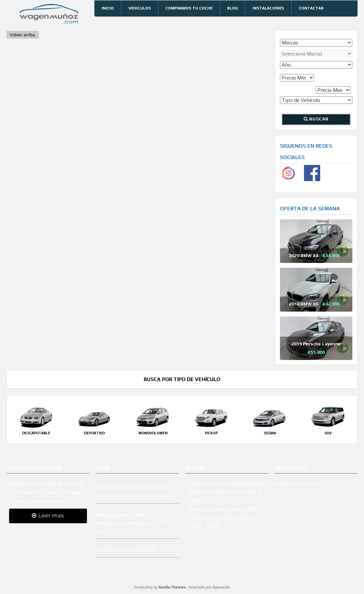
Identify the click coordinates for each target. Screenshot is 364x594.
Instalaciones (268, 8)
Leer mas (48, 516)
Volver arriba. (23, 35)
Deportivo (94, 433)
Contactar (311, 8)
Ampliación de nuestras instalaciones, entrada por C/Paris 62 (135, 523)
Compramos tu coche (189, 8)
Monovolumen (153, 433)
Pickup (211, 433)
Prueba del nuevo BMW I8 (126, 550)
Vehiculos (140, 8)
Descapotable (36, 433)
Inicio (108, 8)
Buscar (316, 119)
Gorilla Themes (172, 587)
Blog (232, 8)
